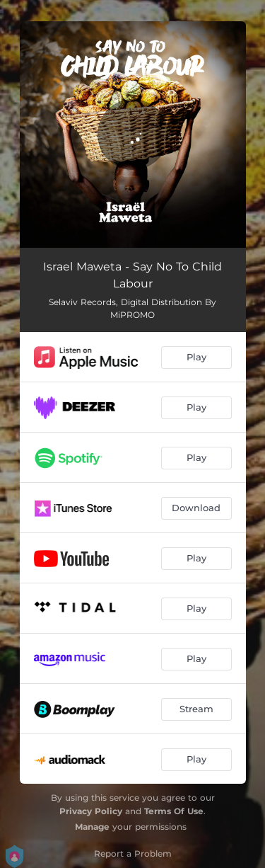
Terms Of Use (174, 811)
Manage (92, 827)
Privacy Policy (91, 811)
